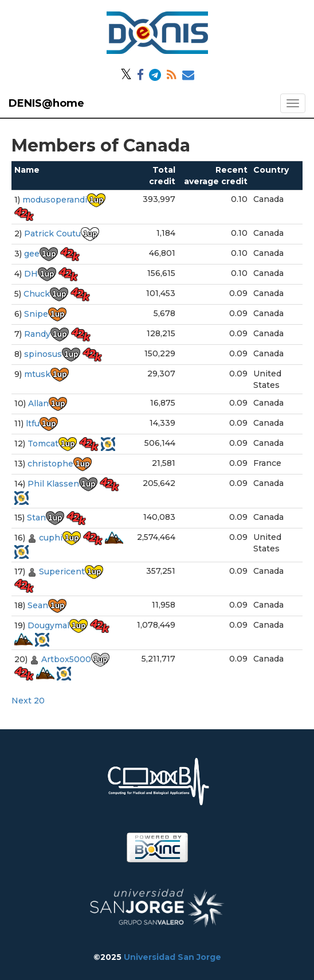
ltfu (33, 423)
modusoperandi (55, 200)
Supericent (62, 571)
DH (31, 274)
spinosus (43, 354)
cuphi (51, 538)
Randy (37, 334)
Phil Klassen (53, 484)
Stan (36, 518)
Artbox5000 (66, 659)
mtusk (37, 374)
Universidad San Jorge (172, 957)
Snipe (36, 314)
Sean (38, 605)
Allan (38, 403)
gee (32, 254)
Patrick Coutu (52, 234)
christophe (50, 464)
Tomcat (43, 444)
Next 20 (28, 701)
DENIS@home (46, 103)
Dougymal (48, 625)
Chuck (37, 294)
